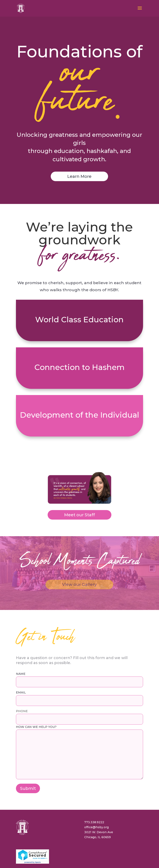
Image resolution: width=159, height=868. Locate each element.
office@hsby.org (96, 799)
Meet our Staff (79, 486)
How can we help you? (79, 724)
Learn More (79, 148)
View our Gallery (79, 556)
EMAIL (79, 668)
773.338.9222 (94, 794)
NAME (79, 649)
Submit (28, 760)
